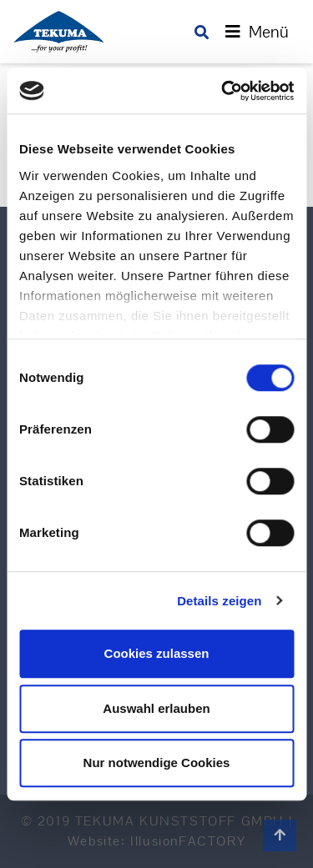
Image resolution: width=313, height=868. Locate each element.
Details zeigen (219, 601)
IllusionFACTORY (188, 841)
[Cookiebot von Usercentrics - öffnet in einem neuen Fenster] (223, 91)
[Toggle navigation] (257, 32)
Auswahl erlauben (156, 708)
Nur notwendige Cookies (157, 763)
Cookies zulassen (157, 653)
